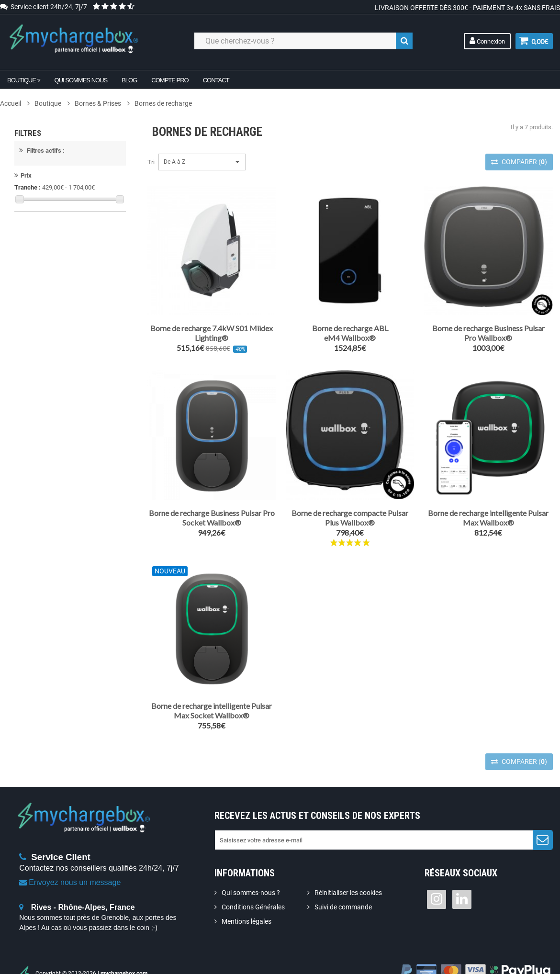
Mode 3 (40, 240)
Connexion (487, 41)
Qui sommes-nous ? (251, 893)
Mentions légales (246, 921)
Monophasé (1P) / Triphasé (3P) (73, 403)
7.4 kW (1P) (46, 340)
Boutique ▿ (24, 80)
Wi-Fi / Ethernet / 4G (57, 289)
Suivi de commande (343, 907)
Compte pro (170, 80)
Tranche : (28, 192)
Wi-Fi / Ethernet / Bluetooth (66, 303)
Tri (151, 162)
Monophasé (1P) (52, 389)
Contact (216, 80)
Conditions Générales (253, 907)
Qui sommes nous (81, 80)
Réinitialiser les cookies (348, 893)
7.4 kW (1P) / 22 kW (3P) (63, 353)
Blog (129, 80)
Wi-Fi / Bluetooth (52, 275)
